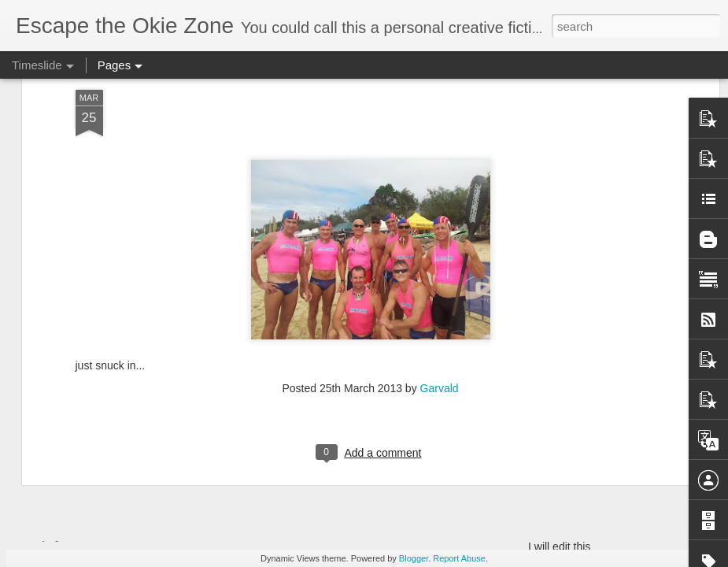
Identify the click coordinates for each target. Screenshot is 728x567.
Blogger (414, 558)
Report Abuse (459, 558)
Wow (53, 505)
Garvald (440, 235)
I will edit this (559, 547)
